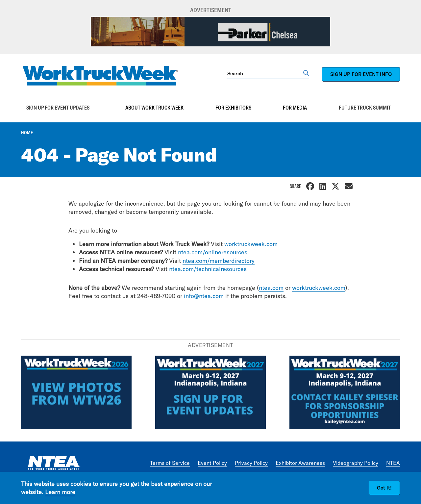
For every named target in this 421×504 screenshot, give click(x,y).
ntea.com (271, 288)
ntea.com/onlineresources (213, 252)
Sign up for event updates (58, 108)
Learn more (60, 492)
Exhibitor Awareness (300, 463)
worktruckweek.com (251, 244)
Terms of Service (170, 463)
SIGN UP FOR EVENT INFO (361, 74)
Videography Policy (356, 463)
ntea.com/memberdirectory (219, 261)
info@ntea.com (204, 296)
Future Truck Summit (365, 108)
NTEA (393, 463)
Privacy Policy (251, 463)
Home (27, 133)
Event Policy (212, 463)
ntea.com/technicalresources (208, 269)
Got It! (384, 488)
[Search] (265, 73)
